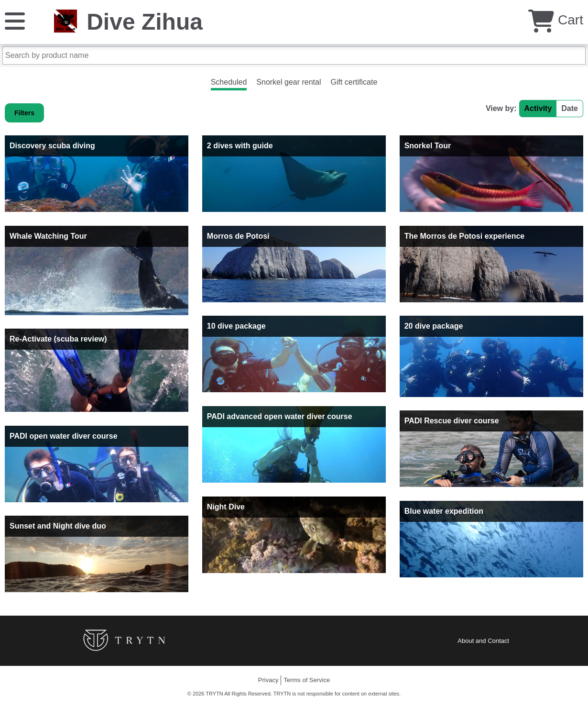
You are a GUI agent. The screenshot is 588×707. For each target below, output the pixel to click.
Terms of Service (307, 680)
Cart (556, 20)
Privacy (268, 680)
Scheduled (229, 82)
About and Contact (483, 641)
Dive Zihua (145, 22)
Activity (538, 108)
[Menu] (15, 20)
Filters (24, 113)
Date (570, 108)
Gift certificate (354, 82)
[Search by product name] (294, 55)
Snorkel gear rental (289, 82)
